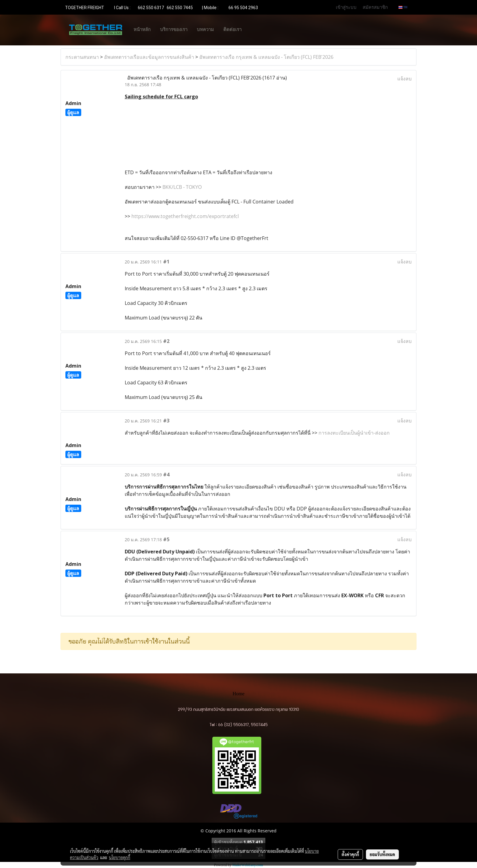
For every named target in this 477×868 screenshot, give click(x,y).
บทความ (205, 30)
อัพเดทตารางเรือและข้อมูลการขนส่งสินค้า (149, 57)
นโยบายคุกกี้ (120, 857)
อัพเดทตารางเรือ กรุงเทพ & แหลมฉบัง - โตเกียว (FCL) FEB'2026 (266, 57)
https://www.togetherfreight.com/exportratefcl (185, 216)
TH (403, 7)
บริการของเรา (174, 30)
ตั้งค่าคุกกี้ (350, 854)
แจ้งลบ (404, 79)
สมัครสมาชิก (375, 7)
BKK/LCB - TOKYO (182, 187)
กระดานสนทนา (82, 57)
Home (238, 694)
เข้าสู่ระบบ (346, 7)
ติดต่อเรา (232, 30)
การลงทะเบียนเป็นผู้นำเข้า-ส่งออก (354, 433)
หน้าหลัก (142, 30)
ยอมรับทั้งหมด (382, 854)
